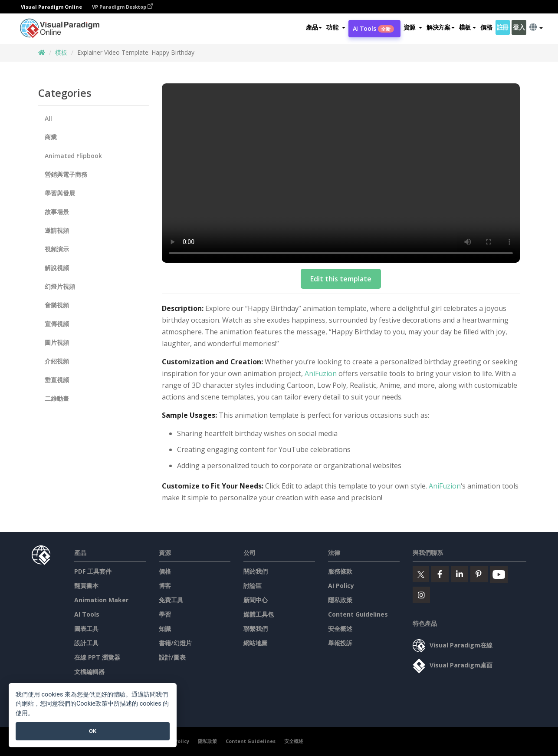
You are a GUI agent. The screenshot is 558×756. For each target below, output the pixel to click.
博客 (165, 586)
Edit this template (341, 279)
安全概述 (340, 629)
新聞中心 (256, 600)
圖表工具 (86, 629)
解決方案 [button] (441, 28)
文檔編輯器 (89, 672)
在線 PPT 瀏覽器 (97, 657)
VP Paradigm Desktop (122, 7)
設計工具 (86, 643)
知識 (165, 629)
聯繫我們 (256, 629)
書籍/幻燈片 (175, 643)
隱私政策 (340, 600)
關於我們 (256, 571)
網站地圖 (256, 643)
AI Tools (373, 29)
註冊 (503, 28)
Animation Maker (101, 600)
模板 (61, 52)
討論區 (253, 586)
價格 (486, 28)
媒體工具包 (259, 614)
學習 (165, 614)
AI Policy (341, 586)
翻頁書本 (86, 586)
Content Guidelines (358, 614)
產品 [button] (314, 28)
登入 (519, 28)
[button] (336, 28)
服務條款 (340, 571)
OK (93, 731)
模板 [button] (468, 28)
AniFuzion (321, 373)
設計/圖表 (172, 657)
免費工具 (171, 600)
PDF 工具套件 (93, 571)
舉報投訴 (340, 643)
